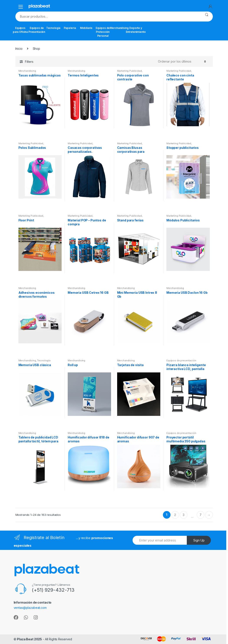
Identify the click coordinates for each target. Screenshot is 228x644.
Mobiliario (86, 28)
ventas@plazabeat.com (30, 608)
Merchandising (119, 28)
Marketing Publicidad (130, 71)
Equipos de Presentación (37, 30)
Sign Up (199, 540)
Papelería (70, 28)
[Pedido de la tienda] (182, 61)
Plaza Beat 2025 (29, 639)
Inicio (19, 49)
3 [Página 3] (184, 515)
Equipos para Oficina (20, 30)
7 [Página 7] (201, 515)
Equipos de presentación (181, 360)
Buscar (207, 17)
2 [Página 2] (175, 515)
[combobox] (108, 17)
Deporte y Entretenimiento (136, 30)
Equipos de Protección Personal (103, 32)
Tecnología (53, 28)
